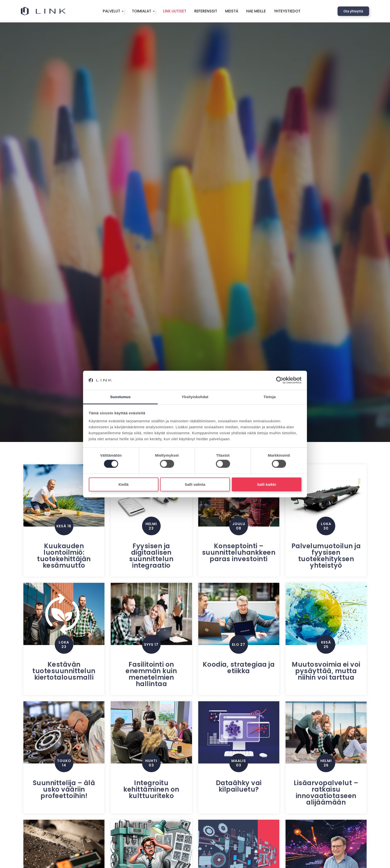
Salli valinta (195, 484)
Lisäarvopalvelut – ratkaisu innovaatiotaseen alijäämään (326, 793)
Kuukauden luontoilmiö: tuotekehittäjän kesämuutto (64, 556)
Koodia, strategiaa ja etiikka (239, 668)
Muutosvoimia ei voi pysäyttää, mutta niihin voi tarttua (326, 671)
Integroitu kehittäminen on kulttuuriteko (151, 789)
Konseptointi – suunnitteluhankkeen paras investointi (239, 552)
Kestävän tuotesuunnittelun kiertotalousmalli (64, 671)
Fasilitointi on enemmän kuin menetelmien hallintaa (151, 674)
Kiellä (123, 484)
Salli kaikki (267, 484)
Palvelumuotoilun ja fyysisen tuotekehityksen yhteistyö (326, 556)
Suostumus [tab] (121, 397)
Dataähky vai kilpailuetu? (239, 786)
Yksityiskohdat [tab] (195, 397)
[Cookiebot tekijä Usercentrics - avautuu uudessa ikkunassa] (280, 380)
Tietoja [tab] (270, 397)
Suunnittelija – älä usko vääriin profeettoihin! (64, 789)
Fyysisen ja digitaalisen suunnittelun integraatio (151, 556)
